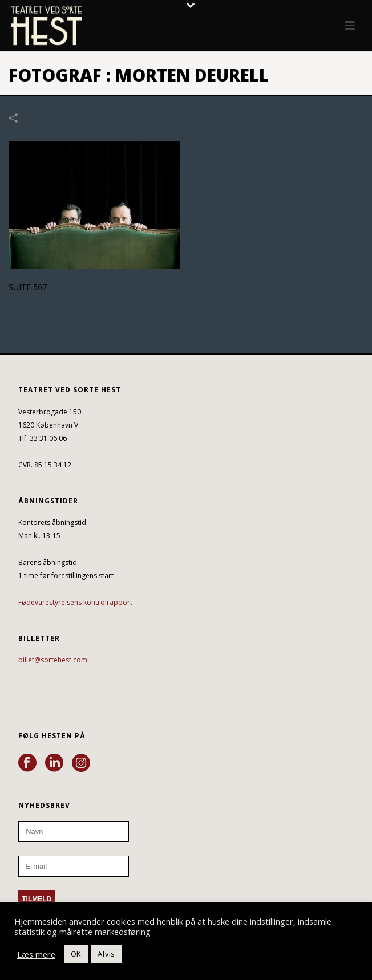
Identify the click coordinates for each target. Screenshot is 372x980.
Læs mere (36, 954)
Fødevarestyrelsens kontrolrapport (75, 602)
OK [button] (76, 954)
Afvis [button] (106, 954)
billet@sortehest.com (53, 660)
